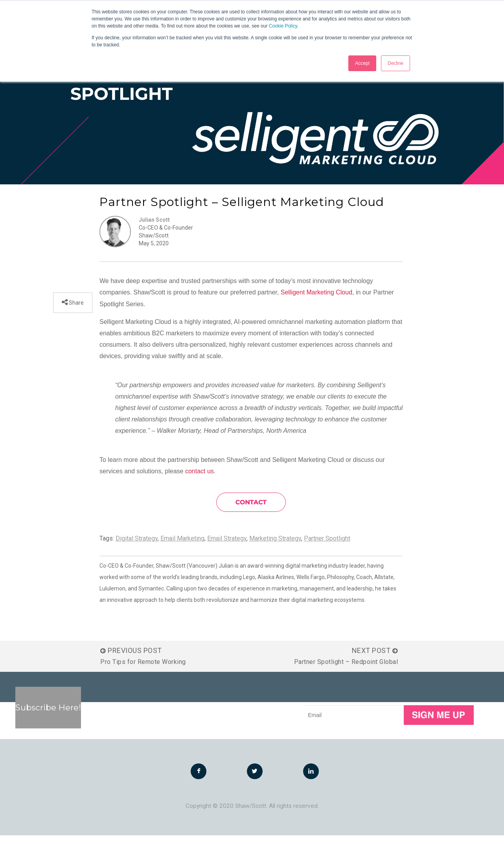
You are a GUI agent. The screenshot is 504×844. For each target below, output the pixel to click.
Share (76, 311)
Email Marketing (182, 547)
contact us (200, 480)
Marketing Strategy (275, 547)
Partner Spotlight (327, 547)
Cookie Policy (283, 26)
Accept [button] (362, 63)
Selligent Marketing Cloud (316, 301)
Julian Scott (154, 229)
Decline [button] (395, 63)
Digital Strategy (137, 547)
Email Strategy (227, 547)
